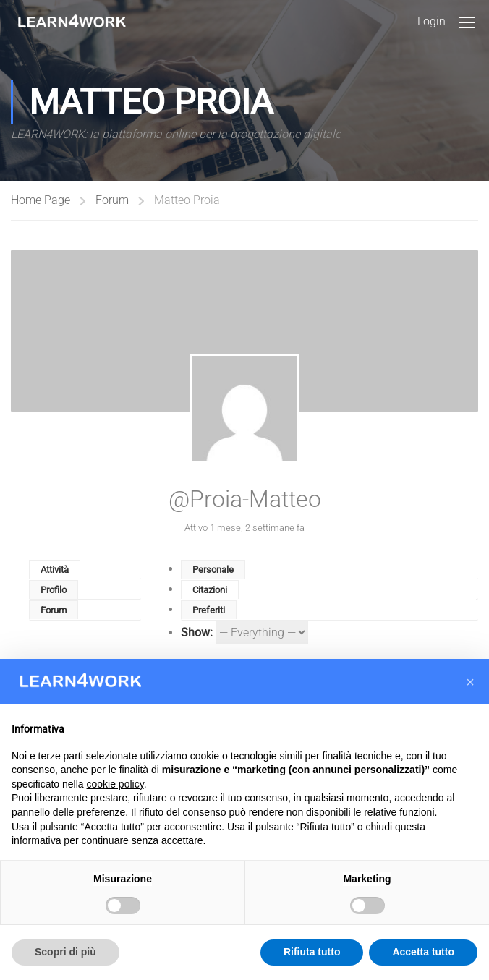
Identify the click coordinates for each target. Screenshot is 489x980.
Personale (213, 570)
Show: (197, 632)
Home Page (41, 200)
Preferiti (209, 610)
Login (431, 21)
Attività (55, 570)
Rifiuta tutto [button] (312, 952)
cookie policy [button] (115, 784)
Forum (112, 200)
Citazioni (210, 590)
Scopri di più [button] (65, 952)
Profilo (54, 590)
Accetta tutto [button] (423, 952)
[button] (470, 682)
